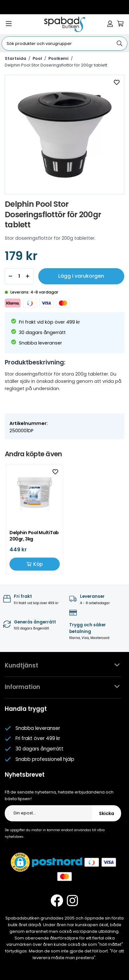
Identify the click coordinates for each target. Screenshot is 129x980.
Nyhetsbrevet (25, 775)
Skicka (107, 813)
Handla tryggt (26, 709)
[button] (20, 862)
